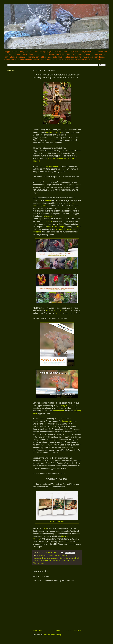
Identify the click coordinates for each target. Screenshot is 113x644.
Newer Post (38, 631)
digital (47, 311)
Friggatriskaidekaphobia (42, 558)
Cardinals (57, 556)
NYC (78, 227)
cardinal (58, 313)
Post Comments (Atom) (52, 635)
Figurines (64, 556)
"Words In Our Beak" (46, 556)
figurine (48, 200)
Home (57, 631)
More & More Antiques (56, 227)
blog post (49, 221)
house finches (58, 411)
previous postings (54, 132)
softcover (58, 311)
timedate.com (67, 421)
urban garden (64, 406)
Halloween (47, 216)
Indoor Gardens (64, 558)
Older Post (77, 631)
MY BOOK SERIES (57, 522)
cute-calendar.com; (52, 166)
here (45, 528)
